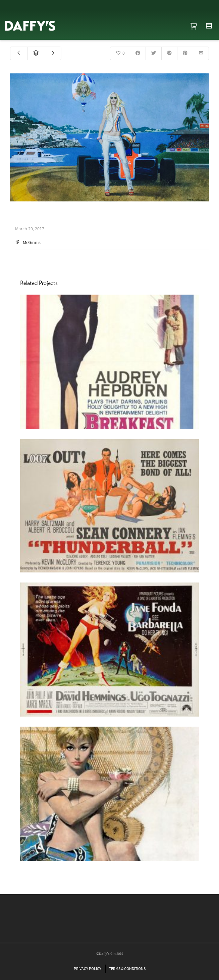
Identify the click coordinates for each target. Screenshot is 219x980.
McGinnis (32, 243)
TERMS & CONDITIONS (127, 969)
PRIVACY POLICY (88, 969)
